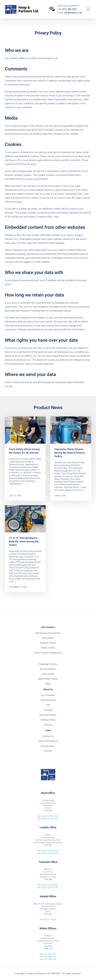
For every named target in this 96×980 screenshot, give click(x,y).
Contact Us (48, 736)
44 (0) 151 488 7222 (50, 816)
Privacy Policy (48, 746)
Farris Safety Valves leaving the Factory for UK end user (24, 451)
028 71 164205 (50, 920)
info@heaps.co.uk (73, 13)
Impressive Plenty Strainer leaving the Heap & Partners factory (70, 453)
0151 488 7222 (69, 9)
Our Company (48, 695)
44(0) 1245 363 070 (50, 851)
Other (48, 684)
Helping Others (48, 720)
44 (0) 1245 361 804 (50, 853)
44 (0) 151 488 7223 (50, 819)
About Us (48, 689)
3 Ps (48, 705)
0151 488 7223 (50, 959)
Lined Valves (48, 674)
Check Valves (48, 648)
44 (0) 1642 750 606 (50, 885)
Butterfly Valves (48, 643)
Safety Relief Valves (48, 679)
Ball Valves (48, 638)
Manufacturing (48, 700)
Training (48, 710)
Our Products (48, 627)
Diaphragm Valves (48, 664)
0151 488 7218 (50, 954)
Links (48, 730)
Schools (48, 725)
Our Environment (48, 715)
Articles (48, 751)
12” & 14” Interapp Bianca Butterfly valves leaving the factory (24, 542)
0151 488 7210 (50, 957)
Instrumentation (48, 669)
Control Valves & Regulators (48, 653)
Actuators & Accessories (48, 633)
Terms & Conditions (48, 741)
